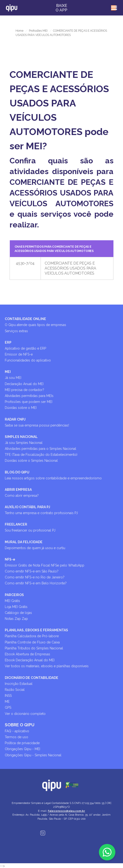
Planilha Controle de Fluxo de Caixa (32, 642)
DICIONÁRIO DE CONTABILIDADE (32, 678)
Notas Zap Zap (16, 619)
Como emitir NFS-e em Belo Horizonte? (36, 583)
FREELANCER (16, 524)
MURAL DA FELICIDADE (24, 542)
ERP (8, 342)
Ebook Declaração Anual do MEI (30, 660)
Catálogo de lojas (18, 613)
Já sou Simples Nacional (24, 443)
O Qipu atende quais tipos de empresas (35, 325)
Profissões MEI (38, 31)
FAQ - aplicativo (17, 731)
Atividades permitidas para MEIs (29, 396)
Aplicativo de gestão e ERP (25, 348)
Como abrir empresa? (22, 496)
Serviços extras (16, 331)
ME (7, 702)
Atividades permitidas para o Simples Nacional (40, 449)
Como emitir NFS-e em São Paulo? (32, 571)
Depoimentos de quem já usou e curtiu (35, 548)
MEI (8, 372)
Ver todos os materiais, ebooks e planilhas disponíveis (47, 666)
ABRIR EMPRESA (18, 490)
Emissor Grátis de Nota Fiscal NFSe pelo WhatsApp (45, 565)
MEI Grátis (12, 601)
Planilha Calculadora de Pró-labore (32, 636)
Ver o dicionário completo (25, 714)
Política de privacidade (22, 743)
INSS (8, 696)
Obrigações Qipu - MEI (22, 749)
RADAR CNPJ (15, 419)
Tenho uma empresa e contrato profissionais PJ (41, 513)
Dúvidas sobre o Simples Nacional (31, 461)
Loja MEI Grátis (16, 607)
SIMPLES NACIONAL (21, 437)
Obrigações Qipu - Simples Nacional (33, 755)
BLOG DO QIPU (17, 472)
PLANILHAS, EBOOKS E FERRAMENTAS (36, 630)
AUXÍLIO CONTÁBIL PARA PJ (27, 507)
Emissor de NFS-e (19, 354)
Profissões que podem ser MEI (29, 402)
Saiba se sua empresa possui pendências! (37, 425)
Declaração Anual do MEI (24, 384)
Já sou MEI (13, 378)
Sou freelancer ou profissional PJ (30, 530)
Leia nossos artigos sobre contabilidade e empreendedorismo (53, 478)
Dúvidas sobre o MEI (21, 408)
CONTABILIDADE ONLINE (25, 319)
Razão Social (15, 690)
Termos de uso (16, 737)
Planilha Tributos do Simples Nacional (34, 648)
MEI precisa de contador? (24, 390)
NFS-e (10, 559)
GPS (8, 707)
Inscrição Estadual (19, 684)
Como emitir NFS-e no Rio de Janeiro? (35, 577)
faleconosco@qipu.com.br (66, 811)
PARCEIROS (14, 595)
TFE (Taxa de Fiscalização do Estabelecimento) (41, 455)
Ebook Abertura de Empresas (27, 654)
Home (19, 31)
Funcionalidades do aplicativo (28, 360)
